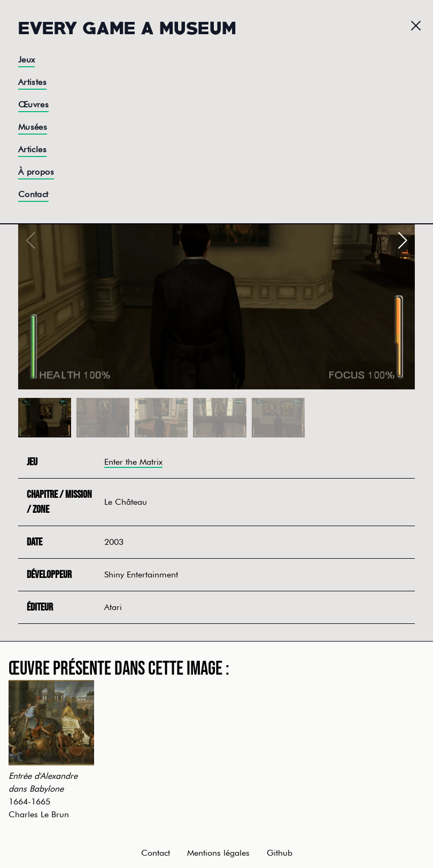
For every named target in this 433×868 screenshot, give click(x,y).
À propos (36, 172)
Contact (33, 194)
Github (280, 853)
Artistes (32, 82)
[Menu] (416, 26)
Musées (33, 127)
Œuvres (33, 104)
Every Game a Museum (127, 27)
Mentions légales (218, 853)
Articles (32, 149)
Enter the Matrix (133, 462)
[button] (402, 240)
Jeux (27, 60)
